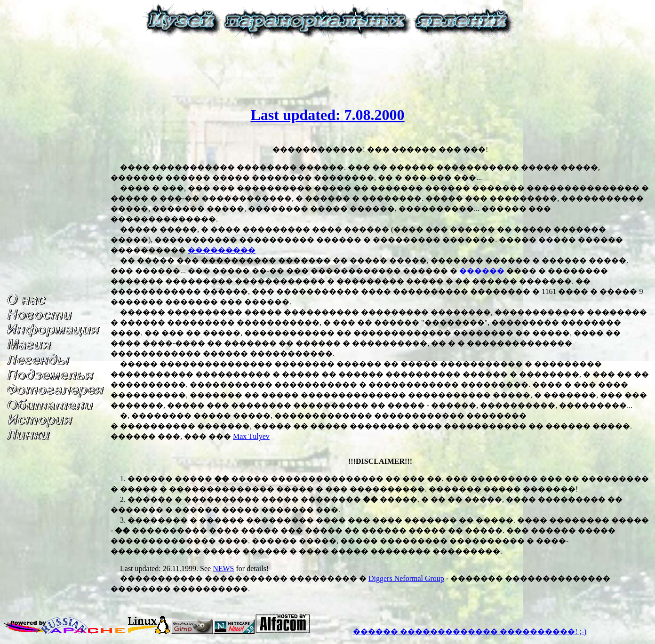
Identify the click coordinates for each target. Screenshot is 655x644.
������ (482, 271)
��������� (222, 250)
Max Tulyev (251, 436)
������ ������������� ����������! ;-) (470, 632)
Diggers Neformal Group (406, 578)
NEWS (223, 568)
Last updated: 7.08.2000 (327, 115)
